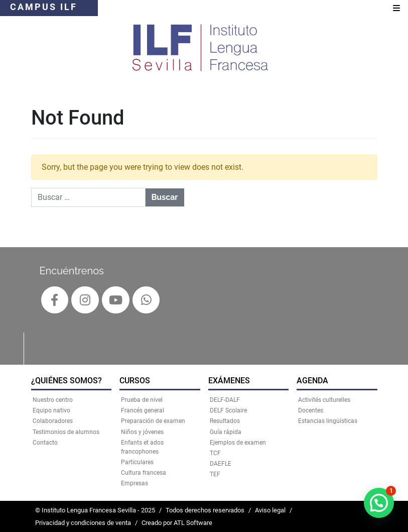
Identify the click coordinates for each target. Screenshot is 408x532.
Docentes (311, 410)
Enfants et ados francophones (142, 447)
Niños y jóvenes (142, 432)
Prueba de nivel (142, 400)
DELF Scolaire (228, 410)
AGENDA (312, 381)
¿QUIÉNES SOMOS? (66, 381)
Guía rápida (226, 432)
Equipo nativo (51, 410)
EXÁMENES (229, 381)
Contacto (45, 443)
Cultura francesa (144, 473)
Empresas (134, 483)
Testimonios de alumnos (66, 432)
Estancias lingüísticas (328, 421)
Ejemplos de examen (238, 443)
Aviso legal (270, 510)
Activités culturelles (324, 400)
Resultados (225, 421)
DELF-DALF (225, 400)
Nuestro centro (53, 400)
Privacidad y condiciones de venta (83, 523)
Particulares (137, 462)
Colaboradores (53, 421)
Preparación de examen (153, 421)
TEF (215, 474)
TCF (215, 453)
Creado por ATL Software (177, 523)
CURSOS (135, 381)
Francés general (143, 410)
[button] (379, 503)
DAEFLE (221, 464)
